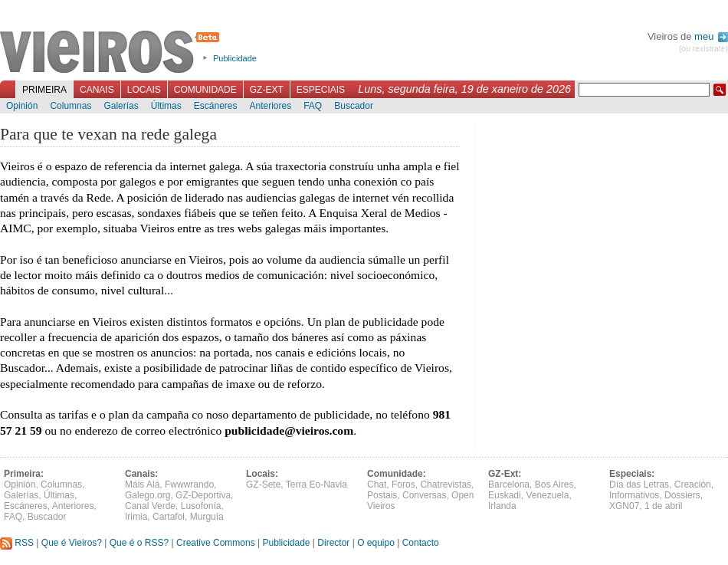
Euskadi (505, 495)
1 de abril (663, 506)
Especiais (321, 90)
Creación (693, 485)
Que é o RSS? (139, 543)
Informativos (634, 495)
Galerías (121, 106)
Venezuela (547, 495)
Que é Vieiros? (72, 543)
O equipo (376, 543)
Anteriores (270, 106)
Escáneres (216, 106)
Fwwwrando (189, 485)
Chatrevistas (446, 485)
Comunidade (205, 90)
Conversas (424, 495)
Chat (377, 485)
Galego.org (148, 495)
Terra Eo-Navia (316, 485)
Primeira (44, 90)
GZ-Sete (263, 485)
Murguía (207, 517)
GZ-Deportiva (203, 495)
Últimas (166, 106)
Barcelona (509, 485)
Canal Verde (150, 506)
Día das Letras (639, 485)
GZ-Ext (267, 90)
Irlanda (502, 506)
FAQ (313, 106)
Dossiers (682, 495)
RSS (17, 543)
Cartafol (169, 517)
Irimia (136, 517)
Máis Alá (142, 485)
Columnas (71, 106)
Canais (97, 90)
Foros (403, 485)
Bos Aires (554, 485)
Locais (144, 90)
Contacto (421, 543)
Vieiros (112, 53)
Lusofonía (201, 506)
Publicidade (235, 58)
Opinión (22, 106)
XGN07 (624, 506)
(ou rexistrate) (703, 49)
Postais (382, 495)
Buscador (354, 106)
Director (333, 543)
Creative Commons (216, 543)
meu (711, 36)
